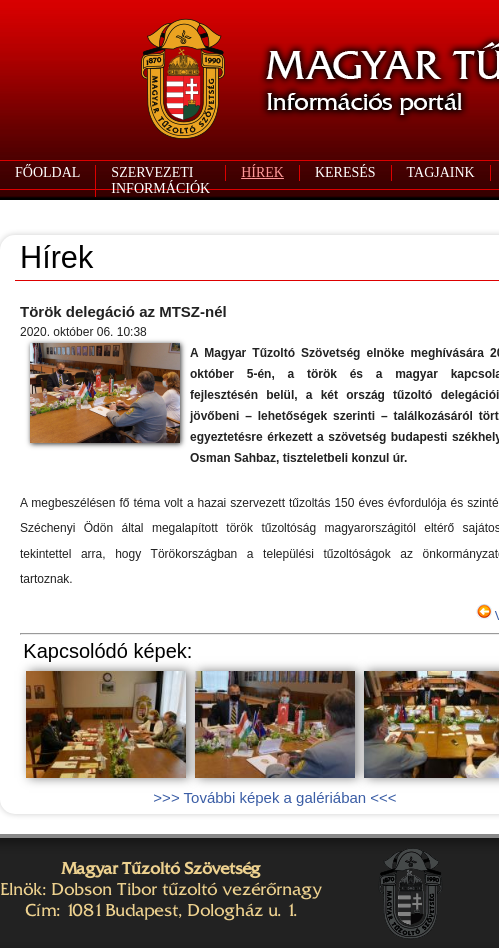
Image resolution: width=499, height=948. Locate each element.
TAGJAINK (441, 172)
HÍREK (262, 172)
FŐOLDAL (47, 172)
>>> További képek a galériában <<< (274, 797)
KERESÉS (345, 172)
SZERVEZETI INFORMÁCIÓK (160, 180)
